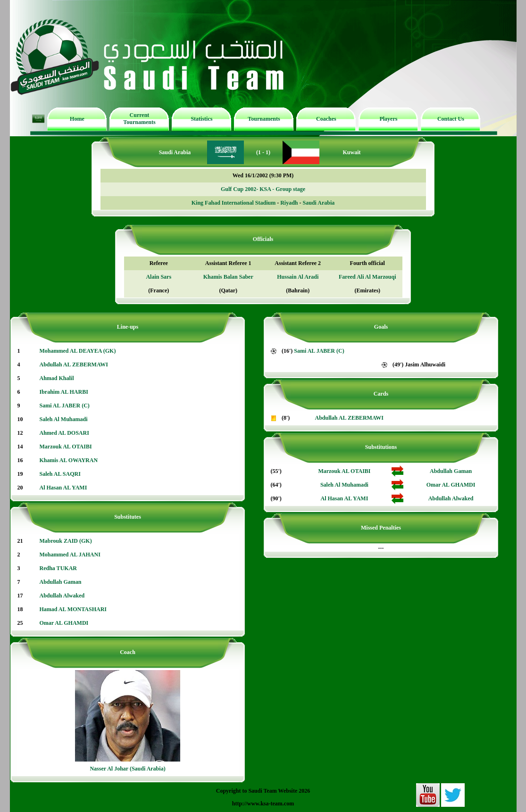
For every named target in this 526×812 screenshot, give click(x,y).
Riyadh (289, 203)
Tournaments (264, 119)
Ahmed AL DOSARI (64, 433)
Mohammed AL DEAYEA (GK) (78, 351)
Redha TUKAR (58, 568)
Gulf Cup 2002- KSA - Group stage (263, 189)
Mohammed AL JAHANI (70, 555)
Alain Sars (159, 277)
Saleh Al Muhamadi (64, 419)
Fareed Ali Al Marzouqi (367, 277)
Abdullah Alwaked (62, 596)
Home (77, 119)
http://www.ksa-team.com (263, 804)
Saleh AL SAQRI (60, 474)
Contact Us (451, 119)
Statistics (201, 119)
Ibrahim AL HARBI (64, 392)
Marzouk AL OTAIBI (66, 447)
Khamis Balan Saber (228, 277)
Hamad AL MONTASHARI (73, 609)
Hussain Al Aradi (298, 277)
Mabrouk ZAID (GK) (66, 541)
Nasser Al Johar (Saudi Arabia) (127, 769)
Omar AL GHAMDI (64, 623)
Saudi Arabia (319, 203)
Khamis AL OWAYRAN (69, 460)
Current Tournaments (139, 119)
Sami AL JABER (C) (65, 406)
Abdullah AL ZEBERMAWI (74, 365)
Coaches (326, 119)
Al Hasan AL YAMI (63, 488)
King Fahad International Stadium (234, 203)
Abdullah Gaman (61, 582)
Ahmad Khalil (57, 378)
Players (388, 119)
